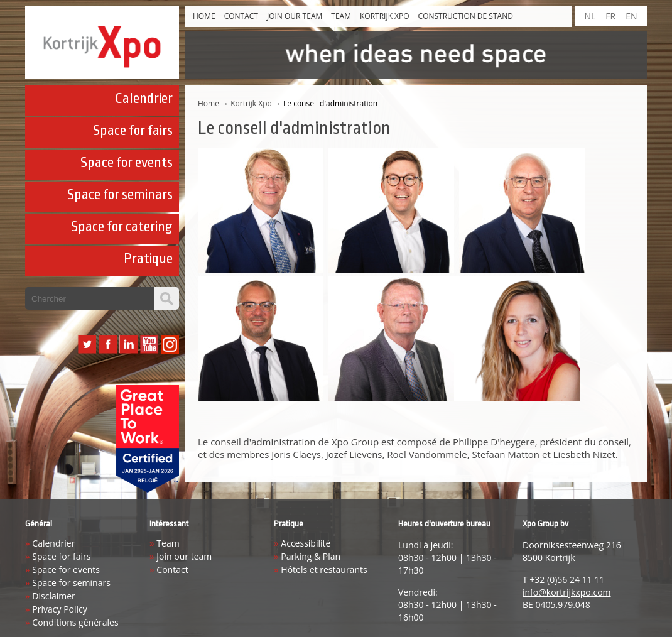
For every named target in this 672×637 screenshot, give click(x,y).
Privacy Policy (59, 609)
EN (631, 16)
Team (341, 16)
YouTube (149, 345)
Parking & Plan (311, 556)
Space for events (127, 163)
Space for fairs (133, 131)
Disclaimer (53, 596)
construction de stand (466, 16)
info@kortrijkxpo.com (567, 592)
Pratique (148, 259)
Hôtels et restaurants (324, 569)
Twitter (87, 345)
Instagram (170, 345)
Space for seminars (120, 195)
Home (204, 16)
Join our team (295, 16)
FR (610, 16)
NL (590, 16)
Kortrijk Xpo (385, 16)
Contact (241, 16)
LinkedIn (128, 345)
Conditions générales (75, 622)
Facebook (108, 345)
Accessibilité (306, 543)
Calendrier (144, 99)
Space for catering (122, 227)
